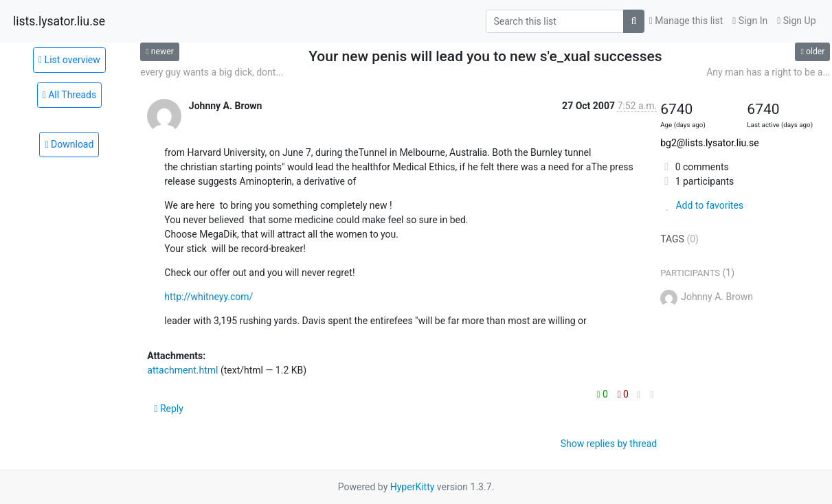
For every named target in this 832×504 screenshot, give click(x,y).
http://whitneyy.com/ (209, 297)
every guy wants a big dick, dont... (212, 72)
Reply (169, 409)
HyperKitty (413, 487)
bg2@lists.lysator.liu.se (709, 143)
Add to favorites (702, 205)
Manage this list (686, 21)
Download (69, 144)
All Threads (70, 95)
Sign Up (796, 21)
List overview (69, 60)
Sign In (750, 21)
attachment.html (182, 370)
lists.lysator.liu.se (59, 21)
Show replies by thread (609, 444)
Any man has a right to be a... (768, 72)
